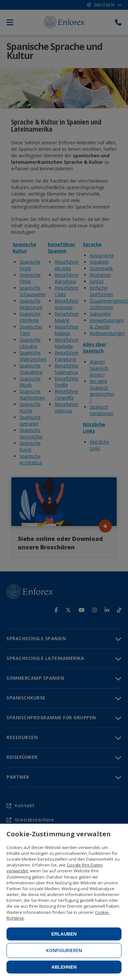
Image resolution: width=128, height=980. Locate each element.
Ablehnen (64, 967)
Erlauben (64, 934)
